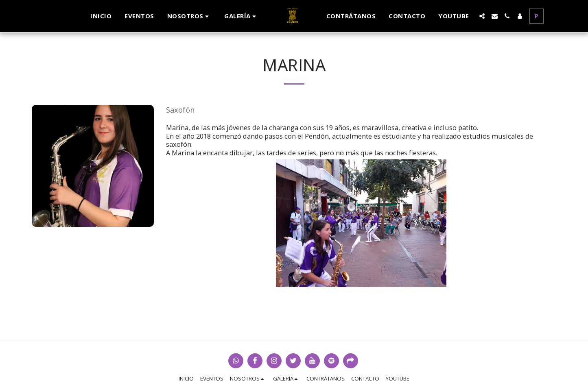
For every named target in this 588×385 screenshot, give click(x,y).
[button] (189, 16)
